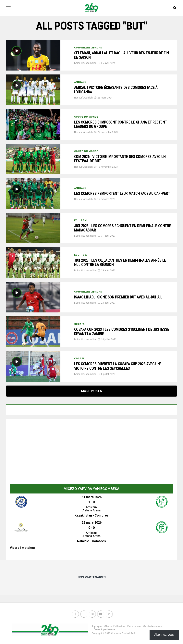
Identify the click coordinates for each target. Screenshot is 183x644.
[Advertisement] (91, 453)
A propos (97, 626)
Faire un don (134, 626)
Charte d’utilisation (115, 626)
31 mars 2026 (92, 497)
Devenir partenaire (104, 629)
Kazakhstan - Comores (92, 515)
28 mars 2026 (92, 523)
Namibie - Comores (91, 541)
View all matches (22, 548)
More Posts (91, 391)
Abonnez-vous (164, 635)
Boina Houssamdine (85, 64)
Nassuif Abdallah (83, 98)
